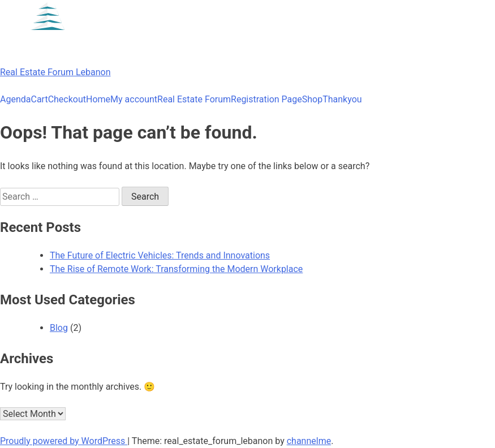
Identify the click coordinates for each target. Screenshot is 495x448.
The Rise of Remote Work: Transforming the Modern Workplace (176, 269)
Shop (312, 99)
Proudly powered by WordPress (64, 441)
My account (134, 99)
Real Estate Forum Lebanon (55, 72)
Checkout (67, 99)
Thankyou (342, 99)
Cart (39, 99)
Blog (59, 328)
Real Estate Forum (194, 99)
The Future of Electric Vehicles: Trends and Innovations (160, 255)
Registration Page (266, 99)
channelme (309, 441)
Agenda (15, 99)
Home (98, 99)
